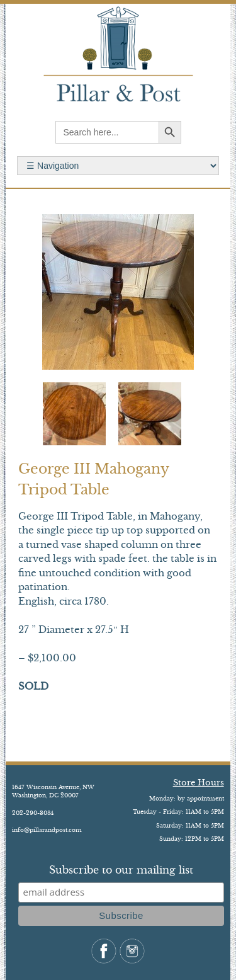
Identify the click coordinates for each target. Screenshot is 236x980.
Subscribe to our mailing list (121, 870)
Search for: (118, 166)
